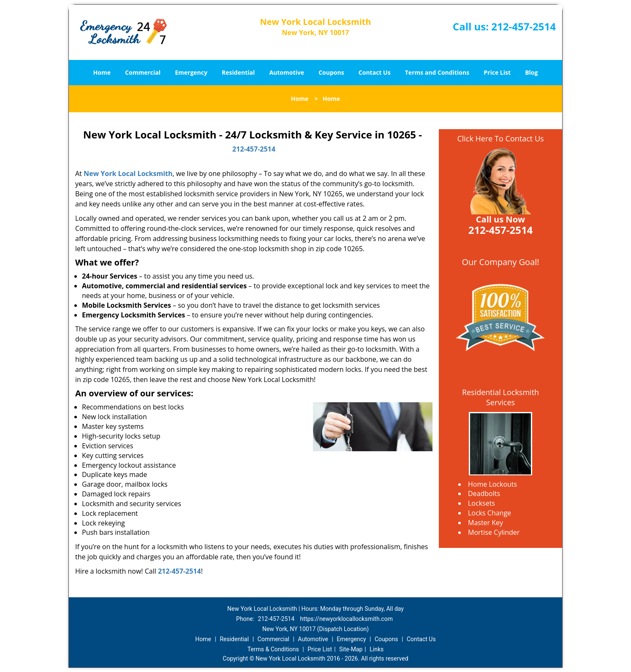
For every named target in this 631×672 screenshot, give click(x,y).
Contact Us (375, 72)
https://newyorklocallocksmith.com (347, 619)
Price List (497, 72)
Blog (531, 72)
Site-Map (351, 649)
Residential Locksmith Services (500, 397)
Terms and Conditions (437, 72)
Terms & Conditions (273, 649)
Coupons (331, 72)
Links (377, 649)
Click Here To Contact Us (500, 138)
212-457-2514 (524, 26)
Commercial (143, 72)
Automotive (287, 72)
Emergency (191, 72)
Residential (238, 72)
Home (102, 72)
